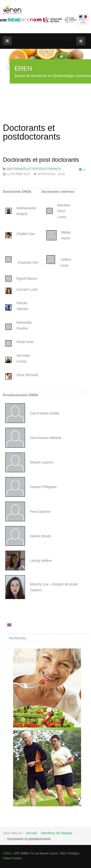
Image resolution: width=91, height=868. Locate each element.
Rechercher (6, 634)
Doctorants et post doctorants (41, 160)
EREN (7, 853)
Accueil (31, 833)
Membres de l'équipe (57, 833)
